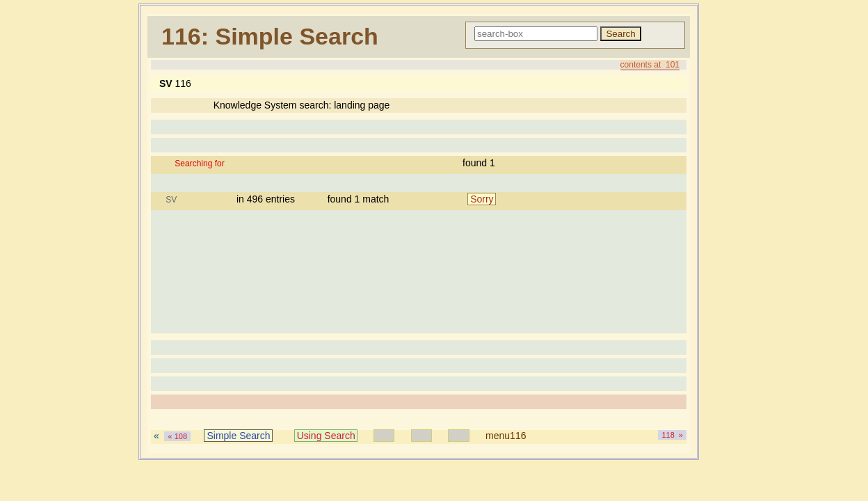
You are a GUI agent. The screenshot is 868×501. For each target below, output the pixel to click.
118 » (672, 435)
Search (620, 34)
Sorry (482, 199)
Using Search (326, 436)
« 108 (177, 436)
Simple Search (238, 436)
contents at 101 (650, 65)
